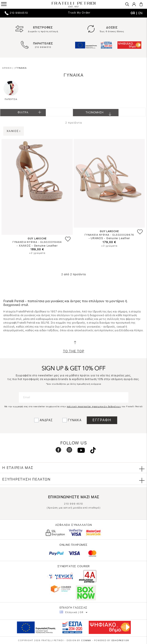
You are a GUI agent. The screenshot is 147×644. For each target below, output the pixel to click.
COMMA (87, 640)
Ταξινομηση (100, 114)
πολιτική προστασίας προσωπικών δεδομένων (94, 406)
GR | (135, 13)
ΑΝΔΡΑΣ (46, 420)
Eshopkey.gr (120, 640)
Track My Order (79, 13)
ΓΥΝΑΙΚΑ (75, 420)
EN (141, 13)
